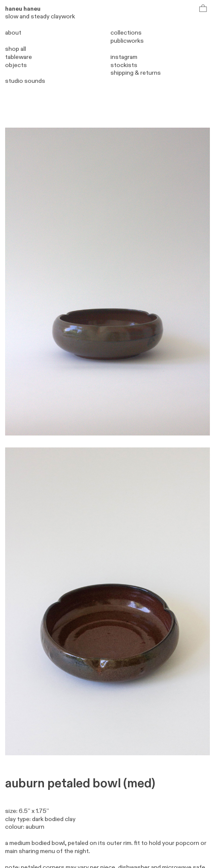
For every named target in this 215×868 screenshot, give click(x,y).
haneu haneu (23, 9)
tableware (19, 57)
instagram (124, 57)
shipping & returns (136, 73)
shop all (16, 49)
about (13, 33)
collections (126, 33)
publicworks (127, 41)
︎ (204, 9)
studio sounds (25, 81)
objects (16, 65)
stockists (124, 65)
